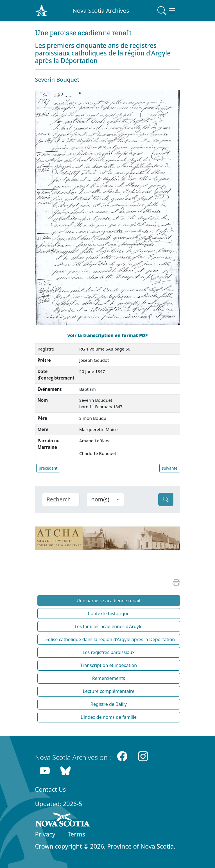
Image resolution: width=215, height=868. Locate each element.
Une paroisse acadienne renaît (109, 601)
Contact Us (51, 789)
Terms (76, 834)
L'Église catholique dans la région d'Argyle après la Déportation (109, 639)
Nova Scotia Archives (101, 10)
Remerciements (109, 678)
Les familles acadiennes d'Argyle (109, 626)
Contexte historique (108, 613)
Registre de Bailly (109, 704)
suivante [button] (170, 468)
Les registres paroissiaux (109, 652)
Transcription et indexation (109, 665)
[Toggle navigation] (167, 11)
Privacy (45, 834)
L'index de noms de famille (109, 717)
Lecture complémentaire (109, 691)
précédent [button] (48, 468)
